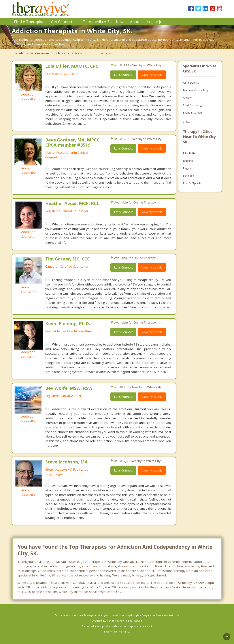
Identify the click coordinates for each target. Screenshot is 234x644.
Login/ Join (157, 22)
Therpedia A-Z (97, 22)
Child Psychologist (194, 105)
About (136, 22)
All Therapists (191, 83)
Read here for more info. (117, 632)
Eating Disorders (193, 113)
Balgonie (188, 161)
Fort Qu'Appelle (192, 183)
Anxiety (187, 98)
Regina (187, 168)
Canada (18, 53)
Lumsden (188, 176)
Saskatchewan (40, 53)
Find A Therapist (30, 22)
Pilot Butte (189, 153)
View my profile (152, 75)
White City (62, 53)
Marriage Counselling (195, 90)
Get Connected (65, 22)
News (121, 22)
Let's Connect (123, 75)
